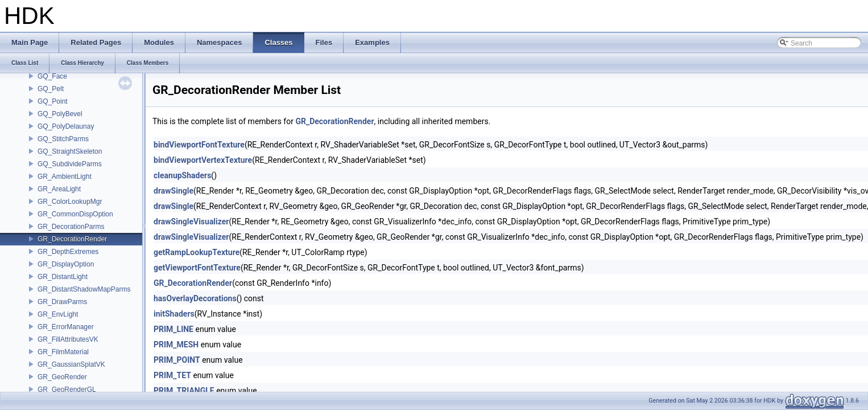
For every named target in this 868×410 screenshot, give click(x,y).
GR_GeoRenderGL (67, 389)
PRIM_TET (172, 375)
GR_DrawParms (62, 302)
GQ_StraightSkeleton (70, 151)
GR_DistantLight (63, 277)
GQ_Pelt (51, 89)
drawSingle (173, 191)
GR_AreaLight (59, 189)
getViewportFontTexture (197, 268)
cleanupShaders (182, 175)
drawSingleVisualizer (191, 222)
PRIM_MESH (176, 345)
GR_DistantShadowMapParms (84, 289)
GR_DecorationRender (72, 239)
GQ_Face (52, 76)
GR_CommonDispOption (75, 214)
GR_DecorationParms (71, 227)
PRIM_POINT (177, 360)
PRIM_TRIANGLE (184, 391)
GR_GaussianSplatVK (71, 364)
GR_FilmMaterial (63, 352)
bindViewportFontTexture (199, 145)
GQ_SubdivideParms (70, 164)
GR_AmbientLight (65, 177)
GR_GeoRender (62, 377)
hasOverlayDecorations (195, 298)
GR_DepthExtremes (68, 252)
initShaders (174, 314)
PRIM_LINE (173, 329)
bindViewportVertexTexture (203, 160)
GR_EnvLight (58, 314)
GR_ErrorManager (66, 327)
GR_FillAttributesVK (68, 339)
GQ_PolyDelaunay (66, 126)
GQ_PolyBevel (60, 114)
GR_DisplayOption (66, 264)
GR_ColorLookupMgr (70, 202)
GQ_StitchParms (63, 139)
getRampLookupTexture (197, 252)
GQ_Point (53, 101)
